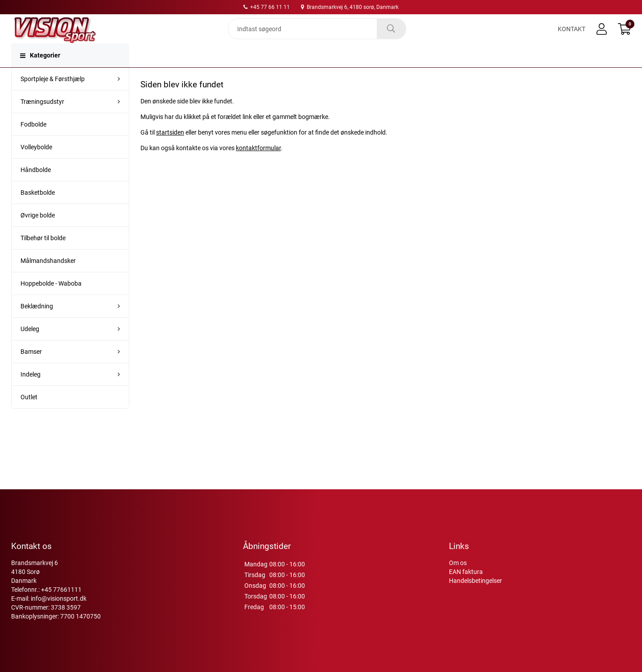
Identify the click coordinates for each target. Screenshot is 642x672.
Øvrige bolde (38, 231)
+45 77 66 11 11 (267, 7)
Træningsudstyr (42, 118)
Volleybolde (36, 163)
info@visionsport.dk (59, 598)
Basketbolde (38, 209)
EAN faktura (466, 572)
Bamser (31, 368)
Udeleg (30, 345)
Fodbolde (33, 140)
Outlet (29, 413)
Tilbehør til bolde (43, 254)
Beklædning (37, 322)
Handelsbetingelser (475, 581)
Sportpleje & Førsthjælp (53, 95)
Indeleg (31, 390)
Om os (458, 563)
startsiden (170, 148)
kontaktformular (258, 164)
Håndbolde (36, 186)
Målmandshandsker (48, 277)
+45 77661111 (61, 590)
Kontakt (572, 37)
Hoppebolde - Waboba (51, 299)
